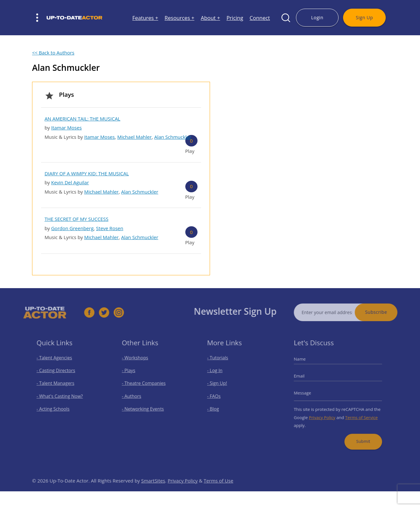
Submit (360, 436)
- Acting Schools (55, 407)
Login (317, 17)
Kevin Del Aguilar (70, 182)
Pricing (235, 18)
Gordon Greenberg (72, 228)
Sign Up (364, 17)
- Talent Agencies (56, 362)
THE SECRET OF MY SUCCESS (76, 219)
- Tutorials (220, 362)
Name (304, 363)
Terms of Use (218, 489)
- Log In (218, 373)
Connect (260, 18)
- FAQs (217, 396)
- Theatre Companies (145, 385)
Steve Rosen (110, 228)
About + (210, 18)
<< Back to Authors (53, 53)
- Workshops (137, 362)
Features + (145, 18)
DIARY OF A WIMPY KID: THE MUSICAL (87, 173)
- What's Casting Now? (61, 396)
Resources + (179, 18)
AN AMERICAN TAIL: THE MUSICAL (82, 119)
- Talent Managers (57, 385)
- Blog (216, 407)
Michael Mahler (134, 137)
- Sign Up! (220, 385)
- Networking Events (144, 407)
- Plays (132, 373)
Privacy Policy (324, 415)
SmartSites (153, 489)
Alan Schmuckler (173, 137)
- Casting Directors (57, 373)
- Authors (134, 396)
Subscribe (385, 312)
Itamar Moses (66, 128)
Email (304, 378)
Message (307, 393)
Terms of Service (359, 415)
